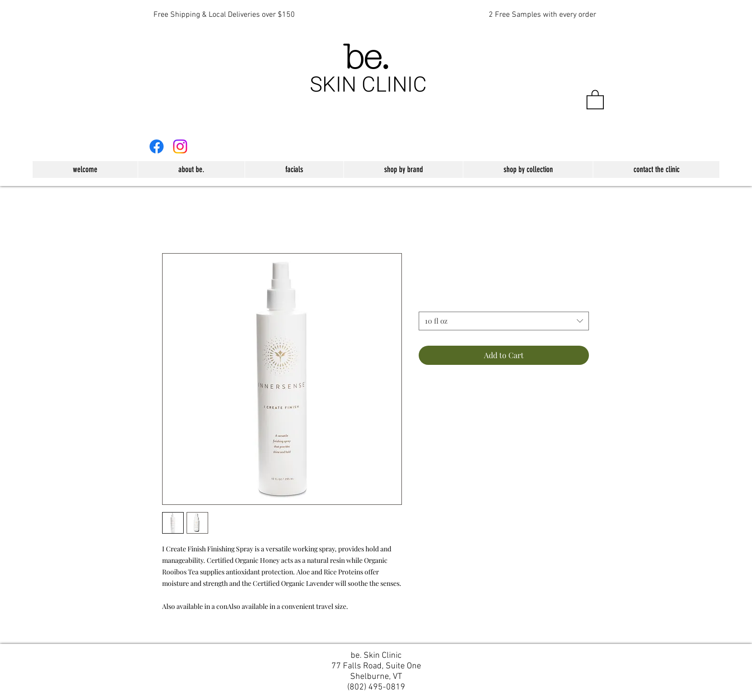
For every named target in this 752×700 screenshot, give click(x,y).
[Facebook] (157, 146)
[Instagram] (180, 146)
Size (428, 303)
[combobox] (504, 321)
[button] (595, 99)
